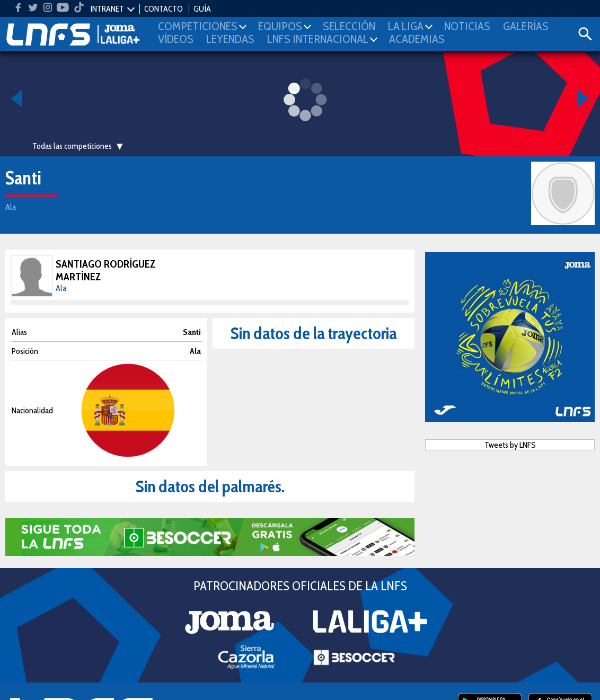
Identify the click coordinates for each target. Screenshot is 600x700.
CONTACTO (164, 9)
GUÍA (202, 9)
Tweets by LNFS (510, 445)
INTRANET (107, 9)
